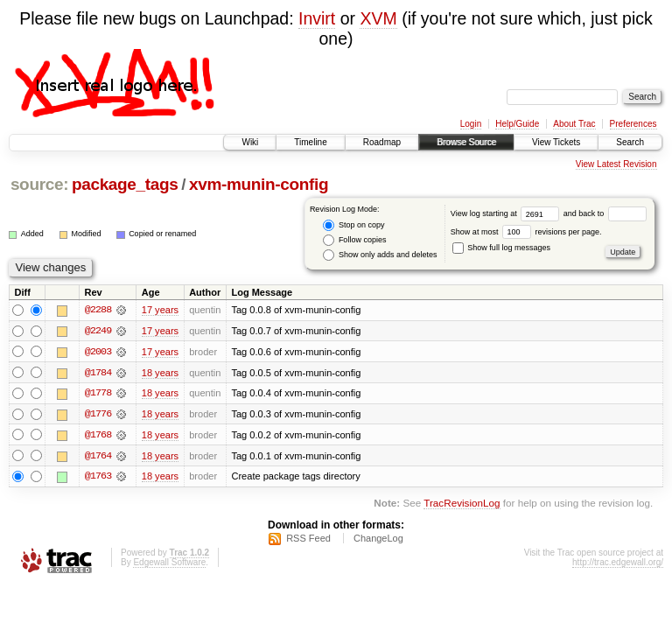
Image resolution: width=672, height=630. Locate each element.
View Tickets (556, 142)
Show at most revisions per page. (526, 232)
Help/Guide (517, 124)
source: (39, 184)
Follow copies (354, 240)
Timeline (310, 142)
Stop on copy (353, 225)
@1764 (98, 457)
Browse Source (466, 142)
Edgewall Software (169, 564)
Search (630, 142)
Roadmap (382, 142)
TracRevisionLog (462, 505)
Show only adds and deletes (380, 255)
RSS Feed (308, 540)
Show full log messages (501, 248)
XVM (378, 18)
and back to (605, 213)
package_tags (125, 184)
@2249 (98, 331)
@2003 (98, 352)
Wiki (250, 142)
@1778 (98, 394)
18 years (160, 373)
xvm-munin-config (259, 184)
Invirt (317, 18)
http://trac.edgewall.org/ (618, 564)
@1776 (98, 415)
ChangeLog (378, 540)
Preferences (633, 124)
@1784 (98, 373)
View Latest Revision (616, 164)
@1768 (98, 436)
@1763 (98, 478)
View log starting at (507, 213)
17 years (160, 310)
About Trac (574, 124)
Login (471, 124)
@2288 (98, 310)
